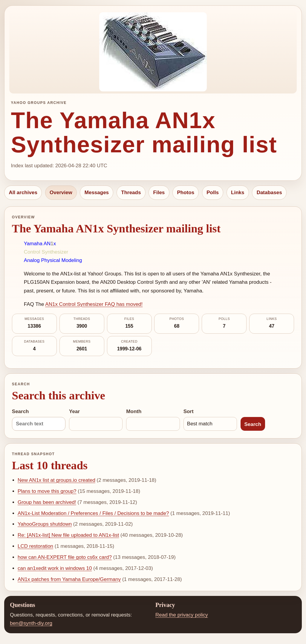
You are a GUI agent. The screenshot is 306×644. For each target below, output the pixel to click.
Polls (213, 193)
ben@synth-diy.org (31, 623)
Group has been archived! (47, 502)
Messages (97, 193)
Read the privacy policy (182, 615)
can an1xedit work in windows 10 (55, 568)
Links (238, 193)
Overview (61, 193)
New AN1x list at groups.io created (56, 480)
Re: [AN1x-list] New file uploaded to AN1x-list (68, 535)
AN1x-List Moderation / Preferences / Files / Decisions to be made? (93, 513)
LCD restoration (35, 546)
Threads (131, 193)
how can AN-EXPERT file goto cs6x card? (65, 557)
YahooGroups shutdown (45, 524)
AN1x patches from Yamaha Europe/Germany (69, 579)
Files (159, 193)
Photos (186, 193)
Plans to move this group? (47, 491)
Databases (269, 193)
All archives (23, 193)
